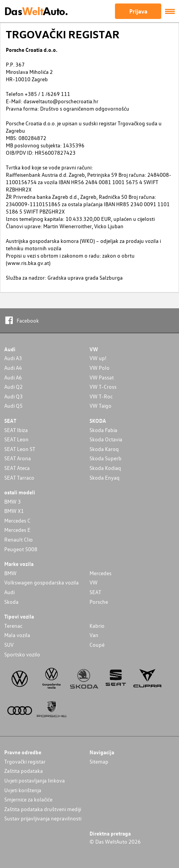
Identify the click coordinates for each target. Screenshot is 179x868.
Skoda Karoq (104, 449)
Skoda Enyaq (105, 478)
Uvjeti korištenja (23, 790)
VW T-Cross (103, 387)
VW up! (98, 358)
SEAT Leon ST (20, 449)
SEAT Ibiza (16, 430)
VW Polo (100, 368)
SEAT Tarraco (19, 478)
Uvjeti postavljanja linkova (35, 780)
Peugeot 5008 (21, 549)
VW (94, 582)
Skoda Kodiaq (105, 468)
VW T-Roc (101, 396)
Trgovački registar (25, 761)
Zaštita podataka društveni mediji (43, 809)
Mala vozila (17, 635)
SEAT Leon (16, 439)
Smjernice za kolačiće (28, 799)
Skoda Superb (106, 458)
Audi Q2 (14, 387)
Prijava (138, 11)
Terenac (13, 626)
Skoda (11, 602)
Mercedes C (17, 520)
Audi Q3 (14, 396)
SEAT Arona (18, 458)
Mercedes (100, 573)
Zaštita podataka (24, 771)
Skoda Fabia (103, 430)
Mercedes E (17, 530)
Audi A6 (13, 377)
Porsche (99, 602)
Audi (9, 592)
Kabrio (97, 626)
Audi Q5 (14, 406)
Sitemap (99, 761)
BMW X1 (14, 511)
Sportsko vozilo (22, 654)
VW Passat (102, 377)
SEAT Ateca (17, 468)
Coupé (97, 645)
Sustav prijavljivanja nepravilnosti (43, 818)
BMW (10, 573)
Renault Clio (19, 539)
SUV (9, 645)
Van (94, 635)
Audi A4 (13, 368)
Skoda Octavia (106, 439)
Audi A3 (13, 358)
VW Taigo (100, 406)
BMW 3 (13, 501)
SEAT (95, 592)
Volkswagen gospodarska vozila (41, 582)
